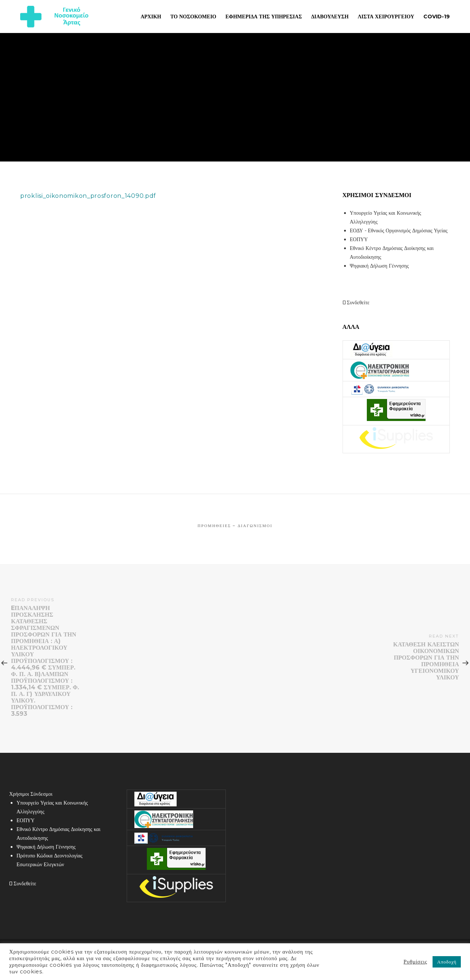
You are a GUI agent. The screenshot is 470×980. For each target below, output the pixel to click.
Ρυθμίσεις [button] (415, 962)
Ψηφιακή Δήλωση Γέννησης (379, 266)
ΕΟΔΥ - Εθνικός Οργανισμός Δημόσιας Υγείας (399, 231)
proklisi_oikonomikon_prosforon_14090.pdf (88, 196)
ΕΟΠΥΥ (359, 239)
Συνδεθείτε (356, 302)
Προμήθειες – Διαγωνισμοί (235, 526)
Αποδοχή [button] (447, 962)
